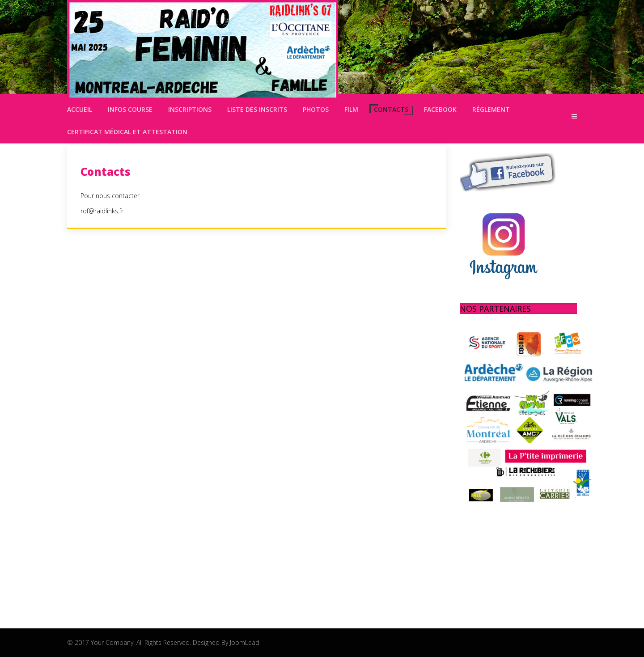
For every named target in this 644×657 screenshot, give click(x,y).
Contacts (391, 109)
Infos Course (130, 109)
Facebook (440, 109)
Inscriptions (190, 109)
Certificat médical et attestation (127, 132)
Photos (316, 109)
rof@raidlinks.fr (102, 211)
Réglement (491, 109)
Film (351, 109)
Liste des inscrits (257, 109)
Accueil (80, 109)
